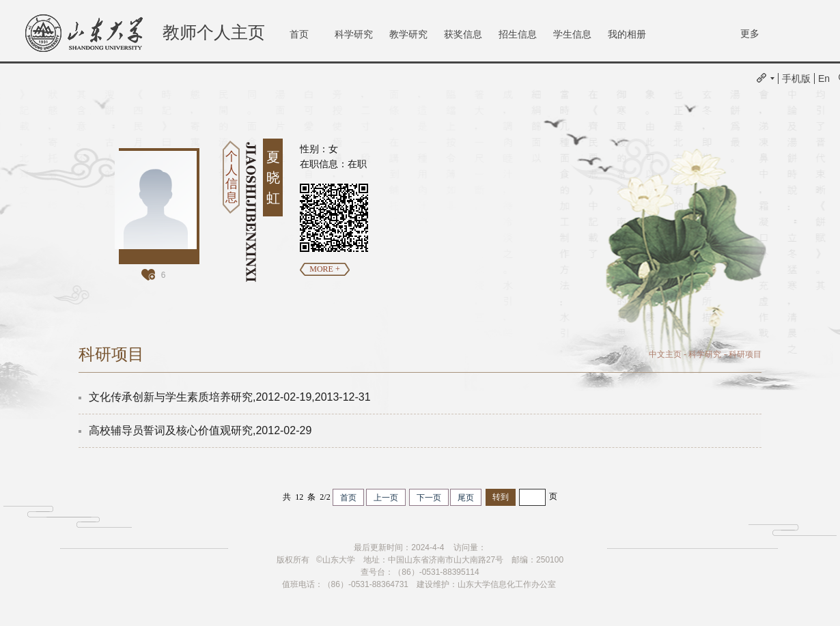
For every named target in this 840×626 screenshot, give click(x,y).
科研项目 (745, 354)
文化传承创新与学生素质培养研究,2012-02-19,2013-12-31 (230, 397)
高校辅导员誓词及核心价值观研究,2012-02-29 (200, 430)
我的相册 (627, 34)
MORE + (324, 269)
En (824, 79)
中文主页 (665, 354)
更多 (750, 33)
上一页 (386, 498)
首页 (299, 34)
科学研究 (354, 34)
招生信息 (518, 34)
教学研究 (408, 34)
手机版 (796, 79)
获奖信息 (463, 34)
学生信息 (572, 34)
